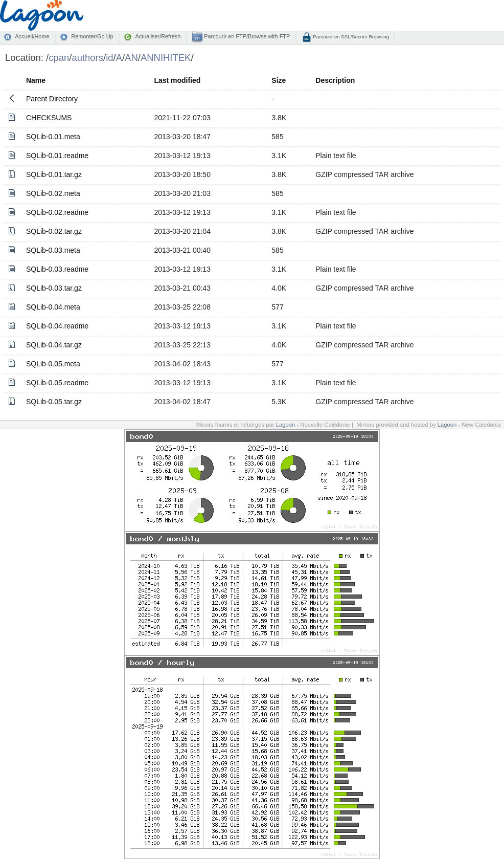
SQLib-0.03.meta (53, 250)
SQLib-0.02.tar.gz (54, 231)
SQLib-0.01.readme (57, 156)
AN (131, 58)
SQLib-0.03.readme (57, 269)
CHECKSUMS (49, 118)
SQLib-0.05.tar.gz (54, 402)
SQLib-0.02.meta (53, 193)
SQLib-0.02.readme (57, 212)
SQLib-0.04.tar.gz (54, 345)
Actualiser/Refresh (158, 36)
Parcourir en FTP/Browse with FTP (246, 36)
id (109, 58)
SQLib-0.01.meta (53, 137)
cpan (59, 58)
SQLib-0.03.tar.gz (54, 288)
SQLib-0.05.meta (53, 364)
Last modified (177, 80)
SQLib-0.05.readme (57, 383)
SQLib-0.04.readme (57, 326)
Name (36, 80)
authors (87, 58)
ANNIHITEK (166, 58)
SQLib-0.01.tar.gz (54, 174)
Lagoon (286, 425)
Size (279, 80)
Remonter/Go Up (92, 36)
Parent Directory (52, 99)
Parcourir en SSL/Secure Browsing (350, 37)
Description (335, 80)
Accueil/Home (32, 36)
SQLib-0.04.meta (53, 307)
